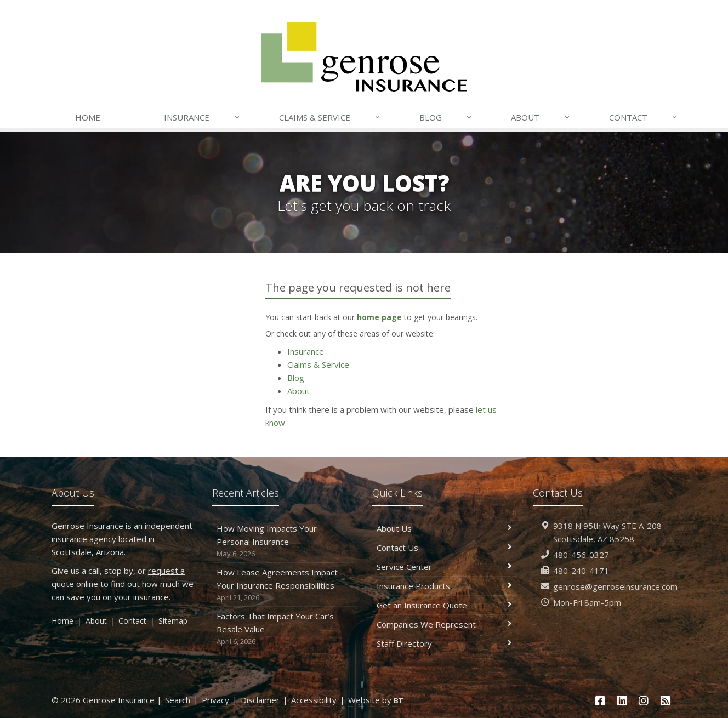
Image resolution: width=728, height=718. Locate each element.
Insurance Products (444, 586)
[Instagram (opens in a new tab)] (644, 701)
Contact (644, 117)
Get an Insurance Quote (444, 605)
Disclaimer (260, 700)
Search (178, 700)
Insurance (202, 117)
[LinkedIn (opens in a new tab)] (622, 701)
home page (379, 317)
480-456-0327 (581, 555)
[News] (666, 701)
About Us (444, 528)
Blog (446, 117)
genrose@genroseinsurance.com (615, 586)
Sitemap (173, 621)
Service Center (444, 567)
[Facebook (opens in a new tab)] (600, 701)
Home (88, 117)
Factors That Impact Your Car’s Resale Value (284, 629)
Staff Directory (444, 643)
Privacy (215, 700)
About (541, 117)
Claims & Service (330, 117)
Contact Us (444, 548)
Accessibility (314, 700)
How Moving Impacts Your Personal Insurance (284, 541)
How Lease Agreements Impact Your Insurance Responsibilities (284, 585)
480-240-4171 (581, 571)
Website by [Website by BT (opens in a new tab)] (376, 700)
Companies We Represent (444, 624)
